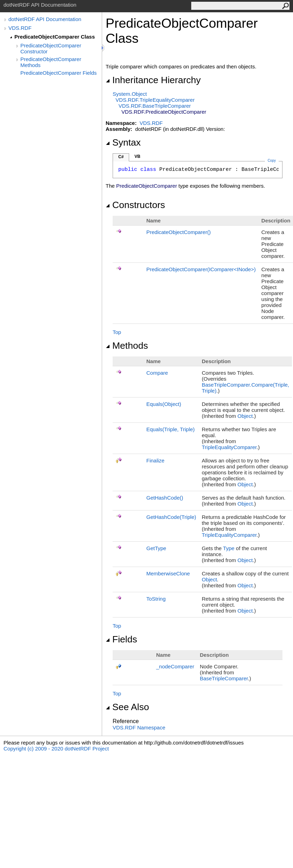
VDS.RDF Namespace (139, 727)
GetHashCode (165, 498)
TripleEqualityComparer (229, 447)
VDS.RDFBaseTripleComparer (155, 106)
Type (229, 548)
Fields (121, 639)
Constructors (135, 205)
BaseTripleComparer (224, 678)
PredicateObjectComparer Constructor (51, 48)
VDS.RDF (20, 28)
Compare (157, 373)
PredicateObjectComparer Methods (51, 62)
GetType (156, 548)
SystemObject (130, 94)
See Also (127, 707)
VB (137, 156)
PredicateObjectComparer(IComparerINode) (201, 269)
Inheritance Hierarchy (153, 80)
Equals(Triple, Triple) (171, 429)
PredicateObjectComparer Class (55, 37)
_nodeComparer (175, 666)
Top (117, 332)
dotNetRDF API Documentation (45, 19)
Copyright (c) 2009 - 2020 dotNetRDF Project (56, 749)
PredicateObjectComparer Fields (59, 73)
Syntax (123, 142)
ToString (156, 599)
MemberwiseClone (168, 573)
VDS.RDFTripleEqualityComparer (155, 100)
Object (245, 416)
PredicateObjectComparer (178, 232)
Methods (127, 346)
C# (121, 157)
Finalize (155, 460)
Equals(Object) (164, 404)
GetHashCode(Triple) (171, 517)
